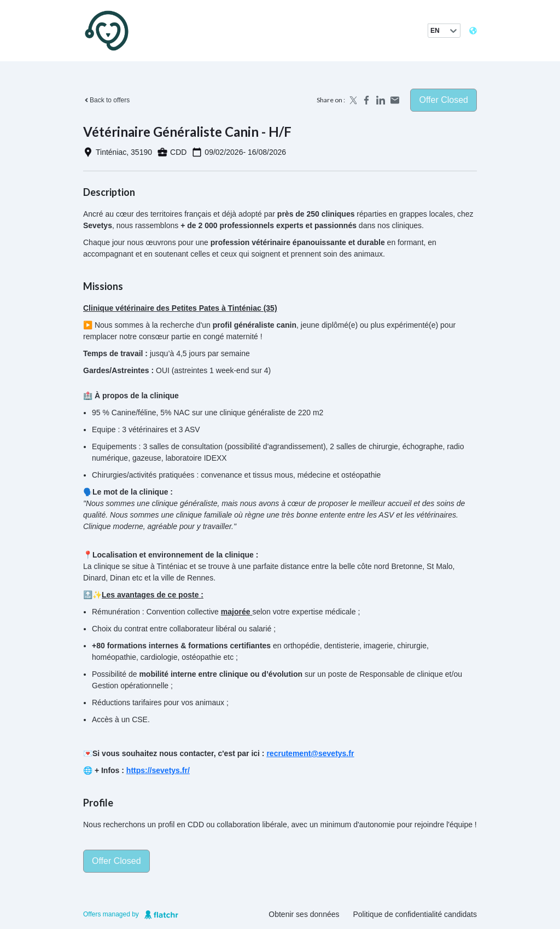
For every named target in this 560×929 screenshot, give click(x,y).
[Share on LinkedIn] (381, 100)
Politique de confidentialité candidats (415, 914)
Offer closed (444, 100)
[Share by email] (395, 100)
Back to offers (106, 100)
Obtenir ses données (304, 914)
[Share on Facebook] (366, 100)
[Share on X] (352, 100)
